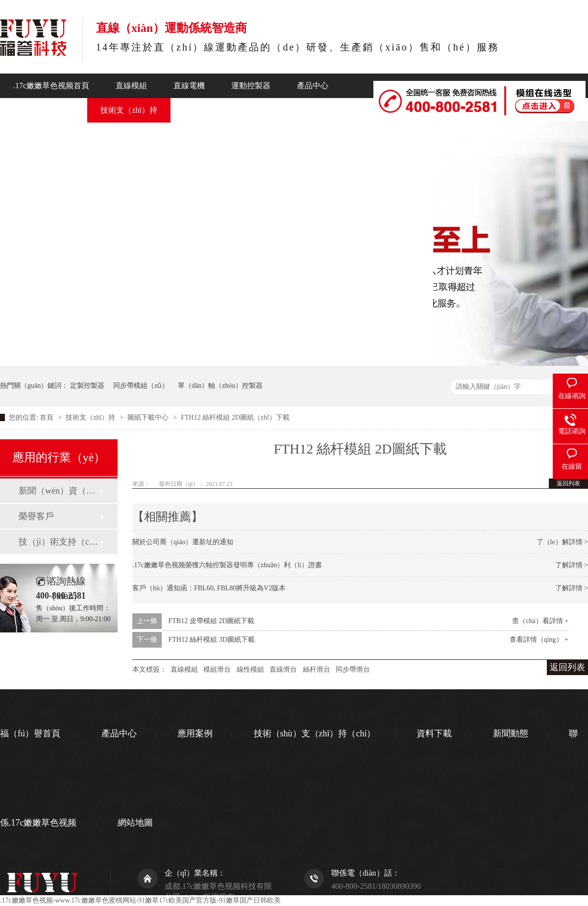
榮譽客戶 (36, 516)
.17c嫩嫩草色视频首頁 (51, 86)
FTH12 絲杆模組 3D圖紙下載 (212, 640)
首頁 (48, 417)
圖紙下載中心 (149, 417)
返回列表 (568, 483)
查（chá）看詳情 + (540, 621)
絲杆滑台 (317, 669)
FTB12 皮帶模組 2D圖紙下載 (212, 621)
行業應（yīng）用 (44, 110)
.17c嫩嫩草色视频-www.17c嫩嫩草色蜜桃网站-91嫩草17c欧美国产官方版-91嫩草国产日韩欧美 (140, 900)
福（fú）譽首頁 (30, 733)
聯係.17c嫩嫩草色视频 (382, 133)
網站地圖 (135, 823)
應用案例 (195, 733)
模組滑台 (217, 669)
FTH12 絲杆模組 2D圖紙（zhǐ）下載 (235, 417)
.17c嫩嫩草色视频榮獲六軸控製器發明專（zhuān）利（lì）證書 (227, 565)
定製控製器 (87, 386)
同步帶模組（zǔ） (141, 386)
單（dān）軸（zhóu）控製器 (220, 386)
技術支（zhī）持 (129, 110)
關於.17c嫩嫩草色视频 (280, 110)
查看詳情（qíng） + (539, 640)
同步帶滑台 (353, 669)
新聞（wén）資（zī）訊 (58, 491)
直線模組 (131, 86)
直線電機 (189, 86)
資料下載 (434, 733)
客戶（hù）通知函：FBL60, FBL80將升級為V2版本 (209, 588)
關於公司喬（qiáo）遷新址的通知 (183, 542)
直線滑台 (283, 669)
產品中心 (313, 86)
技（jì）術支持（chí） (58, 542)
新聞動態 (199, 110)
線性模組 (250, 669)
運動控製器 (251, 86)
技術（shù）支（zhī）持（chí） (315, 733)
